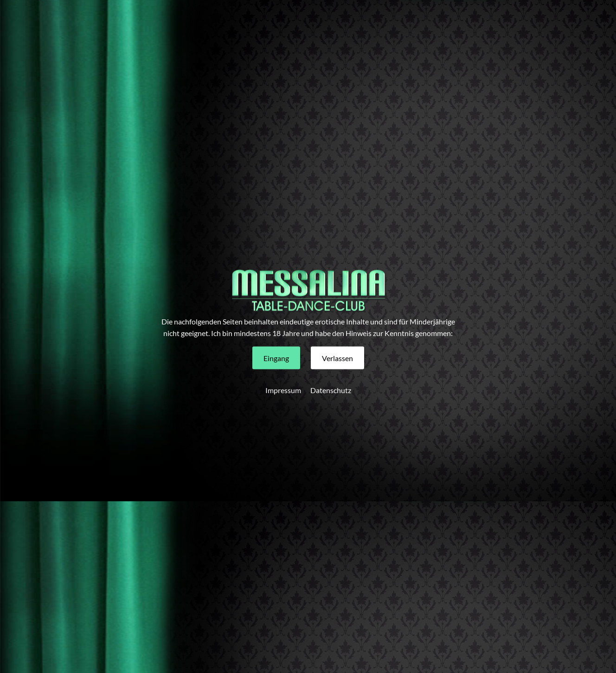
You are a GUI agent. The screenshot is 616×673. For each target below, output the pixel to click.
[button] (276, 358)
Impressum (283, 390)
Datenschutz (331, 390)
